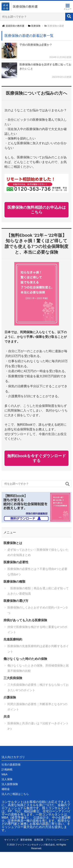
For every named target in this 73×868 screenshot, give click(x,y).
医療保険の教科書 (25, 7)
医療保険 (34, 26)
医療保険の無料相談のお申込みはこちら (37, 210)
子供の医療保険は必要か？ (36, 45)
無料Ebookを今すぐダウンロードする (36, 458)
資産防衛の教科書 (13, 26)
